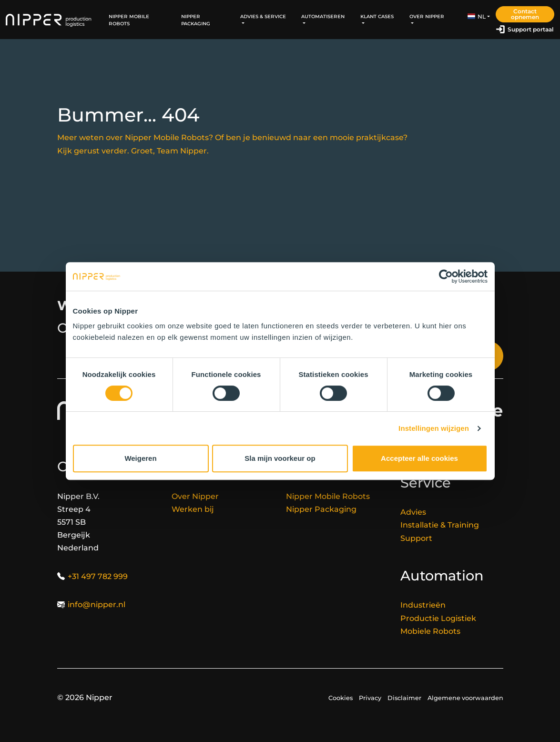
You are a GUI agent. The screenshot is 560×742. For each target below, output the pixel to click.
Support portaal (530, 30)
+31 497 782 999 (98, 576)
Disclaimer (404, 698)
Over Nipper (195, 496)
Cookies (341, 698)
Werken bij (193, 509)
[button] (479, 17)
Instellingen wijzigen (434, 428)
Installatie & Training (440, 525)
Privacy (370, 698)
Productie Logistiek (438, 618)
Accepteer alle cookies (419, 458)
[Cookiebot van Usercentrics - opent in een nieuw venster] (446, 276)
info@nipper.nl (97, 605)
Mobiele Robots (430, 631)
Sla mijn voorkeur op (280, 458)
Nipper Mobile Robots (129, 20)
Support (416, 538)
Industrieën (423, 605)
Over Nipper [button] (427, 16)
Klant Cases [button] (377, 16)
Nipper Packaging (196, 20)
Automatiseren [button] (323, 16)
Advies (413, 512)
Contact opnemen (525, 14)
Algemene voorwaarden (465, 698)
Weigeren (140, 458)
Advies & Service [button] (263, 16)
